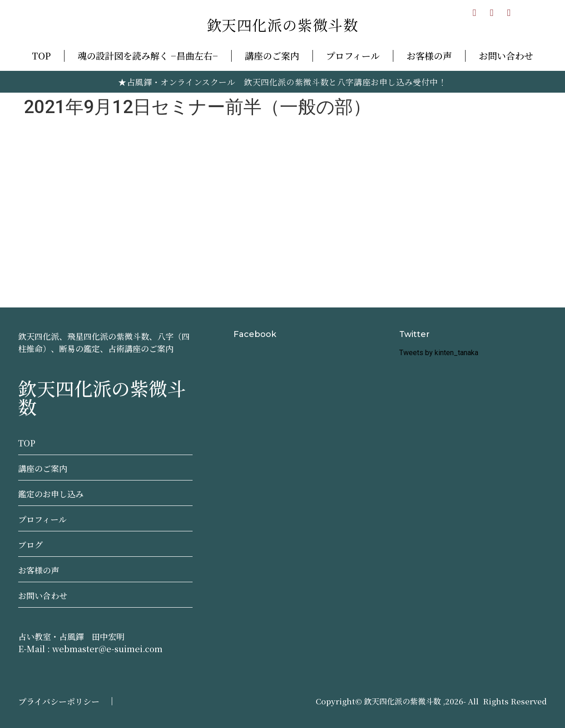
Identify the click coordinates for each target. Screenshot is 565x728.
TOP (41, 56)
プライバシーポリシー (59, 701)
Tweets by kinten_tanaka (439, 353)
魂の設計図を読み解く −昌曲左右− (148, 56)
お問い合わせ (506, 56)
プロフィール (353, 56)
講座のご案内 (272, 56)
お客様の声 (429, 56)
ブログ (30, 545)
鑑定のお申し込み (51, 494)
